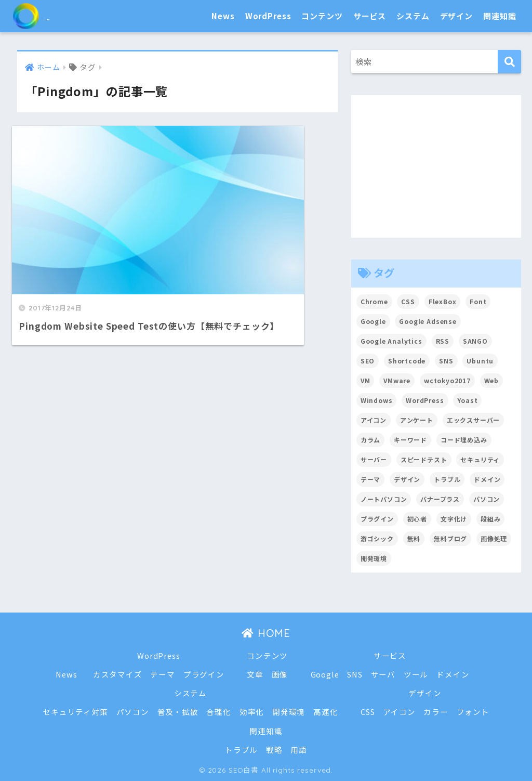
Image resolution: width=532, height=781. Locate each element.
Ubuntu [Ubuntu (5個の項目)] (481, 361)
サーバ (383, 674)
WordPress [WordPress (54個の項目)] (425, 400)
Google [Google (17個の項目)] (373, 321)
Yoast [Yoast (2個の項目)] (468, 400)
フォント (474, 712)
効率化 (252, 712)
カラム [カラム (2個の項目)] (371, 440)
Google (325, 674)
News (223, 16)
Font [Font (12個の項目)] (478, 301)
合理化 (219, 712)
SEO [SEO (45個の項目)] (368, 361)
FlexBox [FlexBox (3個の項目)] (443, 301)
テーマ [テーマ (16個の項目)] (371, 479)
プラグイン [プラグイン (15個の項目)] (377, 519)
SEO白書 (54, 16)
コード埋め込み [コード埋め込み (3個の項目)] (464, 440)
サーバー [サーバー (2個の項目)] (374, 459)
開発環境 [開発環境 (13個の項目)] (374, 558)
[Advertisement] (436, 166)
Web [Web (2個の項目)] (492, 380)
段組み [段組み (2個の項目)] (491, 519)
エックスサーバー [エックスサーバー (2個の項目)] (474, 420)
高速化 (326, 712)
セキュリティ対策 (75, 712)
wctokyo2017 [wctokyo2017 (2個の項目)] (447, 380)
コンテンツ (322, 16)
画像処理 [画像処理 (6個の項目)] (494, 538)
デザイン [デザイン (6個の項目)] (407, 479)
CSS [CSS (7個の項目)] (409, 301)
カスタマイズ (117, 674)
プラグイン (203, 674)
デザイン (456, 16)
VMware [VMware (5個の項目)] (397, 380)
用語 (299, 750)
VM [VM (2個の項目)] (365, 380)
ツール (417, 674)
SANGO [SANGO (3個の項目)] (476, 341)
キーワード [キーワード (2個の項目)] (410, 440)
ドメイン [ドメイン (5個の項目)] (488, 479)
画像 (280, 674)
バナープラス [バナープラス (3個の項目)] (441, 499)
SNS (355, 674)
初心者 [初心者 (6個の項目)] (417, 519)
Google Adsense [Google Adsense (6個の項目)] (428, 321)
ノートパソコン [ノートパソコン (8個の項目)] (384, 499)
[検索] (509, 62)
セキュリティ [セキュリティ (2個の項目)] (481, 459)
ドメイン (453, 674)
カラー (436, 712)
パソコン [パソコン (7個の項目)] (487, 499)
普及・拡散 (177, 712)
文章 (255, 674)
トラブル (241, 750)
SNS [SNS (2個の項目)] (447, 361)
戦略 (274, 750)
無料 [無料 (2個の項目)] (414, 538)
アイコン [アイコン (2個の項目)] (374, 420)
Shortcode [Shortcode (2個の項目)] (407, 361)
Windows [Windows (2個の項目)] (377, 400)
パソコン (132, 712)
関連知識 (500, 16)
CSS (368, 712)
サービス (370, 16)
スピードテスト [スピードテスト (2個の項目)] (424, 459)
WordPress (268, 16)
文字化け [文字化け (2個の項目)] (454, 519)
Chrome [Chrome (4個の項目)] (374, 301)
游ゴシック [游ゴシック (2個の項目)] (377, 538)
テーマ (163, 674)
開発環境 (289, 712)
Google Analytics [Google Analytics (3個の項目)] (392, 341)
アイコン (400, 712)
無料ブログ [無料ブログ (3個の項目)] (450, 538)
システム (413, 16)
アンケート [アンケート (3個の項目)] (417, 420)
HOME (266, 633)
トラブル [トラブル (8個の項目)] (448, 479)
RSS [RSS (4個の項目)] (443, 341)
